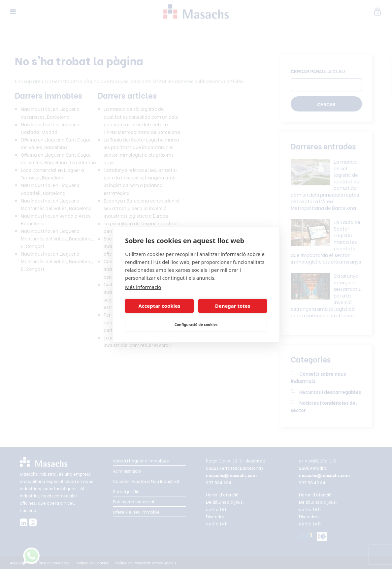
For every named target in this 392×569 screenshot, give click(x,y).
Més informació (143, 287)
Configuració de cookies (196, 324)
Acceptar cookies (159, 306)
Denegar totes (233, 306)
